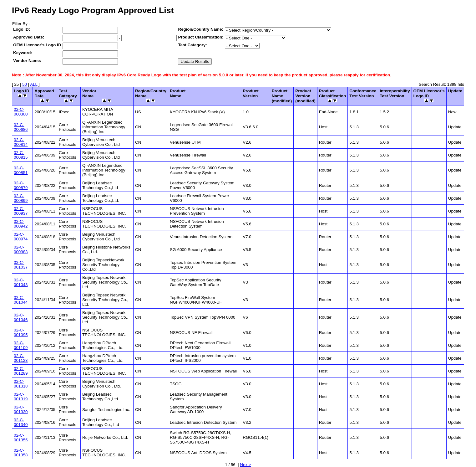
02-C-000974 (21, 237)
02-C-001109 (21, 345)
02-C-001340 (21, 422)
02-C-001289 (21, 371)
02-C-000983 (21, 249)
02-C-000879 (21, 185)
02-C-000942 (21, 224)
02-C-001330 (21, 409)
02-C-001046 (21, 317)
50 (25, 84)
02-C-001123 (21, 358)
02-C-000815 (21, 155)
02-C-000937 (21, 211)
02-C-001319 (21, 397)
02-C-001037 (21, 265)
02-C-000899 (21, 198)
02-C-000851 (21, 170)
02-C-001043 (21, 282)
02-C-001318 (21, 384)
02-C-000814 (21, 142)
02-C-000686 (21, 127)
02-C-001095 (21, 332)
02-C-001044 (21, 300)
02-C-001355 (21, 438)
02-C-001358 (21, 453)
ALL (34, 84)
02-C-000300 (21, 112)
